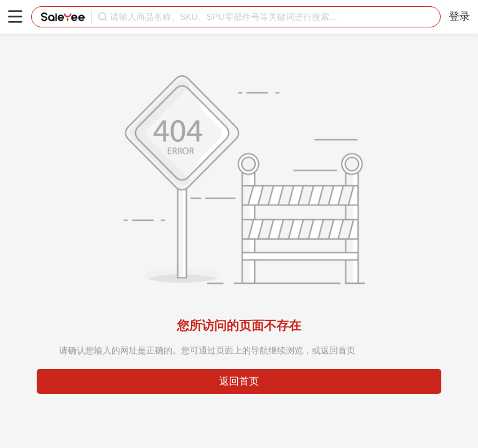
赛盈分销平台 (63, 17)
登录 (459, 16)
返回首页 (239, 381)
